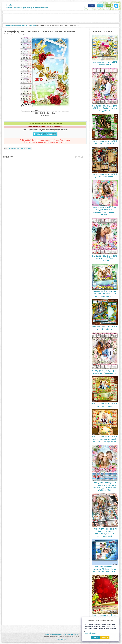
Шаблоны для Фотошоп (12, 34)
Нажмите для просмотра (45, 134)
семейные (18, 149)
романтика (28, 149)
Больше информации (90, 633)
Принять (96, 638)
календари (10, 149)
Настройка (105, 638)
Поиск (92, 6)
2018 (14, 149)
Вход (108, 6)
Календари (23, 34)
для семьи (23, 149)
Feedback (63, 640)
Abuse (58, 640)
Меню (100, 6)
